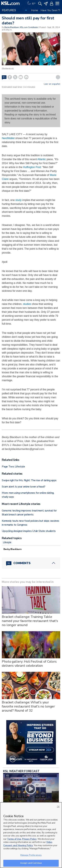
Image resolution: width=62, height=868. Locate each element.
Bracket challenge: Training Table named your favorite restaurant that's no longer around (30, 621)
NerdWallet (8, 138)
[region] (31, 835)
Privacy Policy (29, 839)
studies (27, 304)
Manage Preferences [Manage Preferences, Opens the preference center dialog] (31, 855)
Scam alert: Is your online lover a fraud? (24, 487)
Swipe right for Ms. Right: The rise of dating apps (29, 480)
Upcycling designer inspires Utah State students (29, 531)
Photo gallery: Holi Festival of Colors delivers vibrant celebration (29, 664)
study (19, 200)
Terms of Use (14, 839)
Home (35, 10)
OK (58, 807)
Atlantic (42, 159)
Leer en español (52, 84)
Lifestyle (7, 542)
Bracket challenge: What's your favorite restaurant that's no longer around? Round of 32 (28, 706)
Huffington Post (32, 167)
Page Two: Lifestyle (13, 467)
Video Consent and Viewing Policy (28, 844)
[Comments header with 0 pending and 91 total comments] (31, 563)
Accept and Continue (31, 863)
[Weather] (31, 3)
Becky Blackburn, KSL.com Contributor (21, 27)
